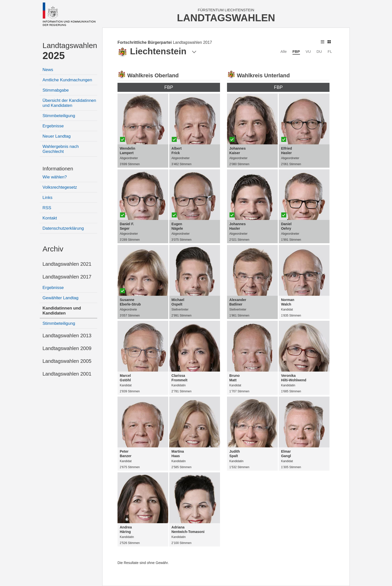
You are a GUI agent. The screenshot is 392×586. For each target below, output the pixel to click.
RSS (47, 208)
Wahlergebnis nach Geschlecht (61, 149)
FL (330, 51)
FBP (296, 51)
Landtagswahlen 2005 (67, 361)
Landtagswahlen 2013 (67, 336)
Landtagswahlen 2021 (67, 264)
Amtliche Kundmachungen (67, 80)
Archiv (53, 249)
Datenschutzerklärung (63, 228)
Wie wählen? (55, 177)
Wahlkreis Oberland (153, 75)
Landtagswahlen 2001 (67, 374)
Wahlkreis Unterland (263, 75)
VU (308, 51)
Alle (284, 51)
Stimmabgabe (56, 90)
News (48, 70)
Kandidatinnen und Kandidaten (62, 311)
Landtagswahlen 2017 (67, 277)
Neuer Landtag (56, 136)
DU (319, 51)
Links (47, 198)
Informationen (58, 169)
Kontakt (50, 218)
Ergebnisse (53, 126)
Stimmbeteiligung (59, 116)
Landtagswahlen (70, 51)
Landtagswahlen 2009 (67, 348)
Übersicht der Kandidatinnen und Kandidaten (69, 103)
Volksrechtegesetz (60, 187)
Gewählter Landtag (60, 298)
